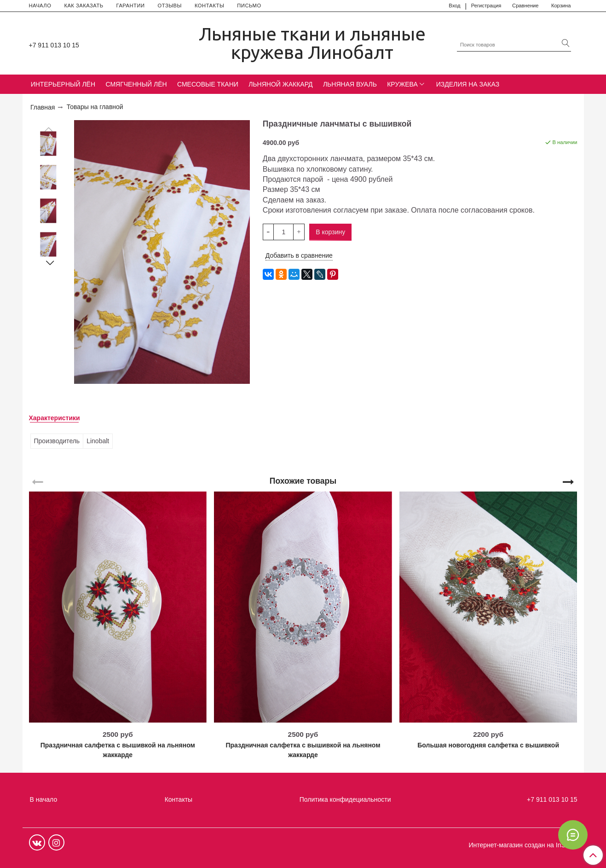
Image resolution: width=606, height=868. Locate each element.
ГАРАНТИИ (131, 6)
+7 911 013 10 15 (54, 45)
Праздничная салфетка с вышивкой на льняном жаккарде (118, 750)
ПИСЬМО (249, 6)
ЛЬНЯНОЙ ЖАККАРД (280, 84)
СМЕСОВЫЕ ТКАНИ (208, 84)
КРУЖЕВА (402, 84)
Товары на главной (95, 107)
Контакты (179, 799)
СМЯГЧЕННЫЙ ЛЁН (136, 84)
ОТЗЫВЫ (170, 6)
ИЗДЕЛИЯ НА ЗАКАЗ (468, 84)
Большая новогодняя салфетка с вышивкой (488, 745)
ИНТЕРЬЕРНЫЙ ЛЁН (63, 84)
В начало (44, 799)
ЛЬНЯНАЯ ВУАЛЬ (350, 84)
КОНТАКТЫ (209, 6)
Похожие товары (303, 480)
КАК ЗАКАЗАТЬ (84, 6)
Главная (43, 107)
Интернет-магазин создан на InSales (523, 845)
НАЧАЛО (40, 6)
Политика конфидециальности (345, 799)
